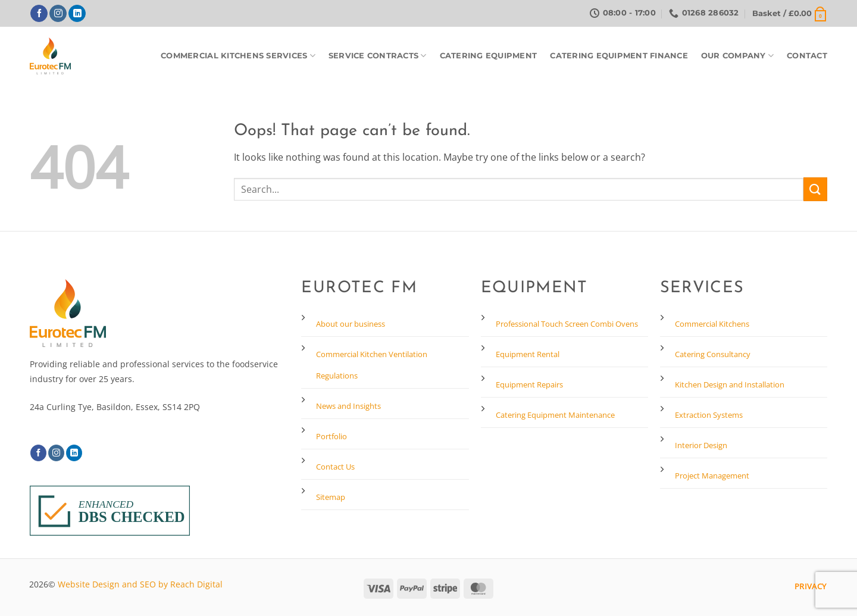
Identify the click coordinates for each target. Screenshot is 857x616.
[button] (790, 14)
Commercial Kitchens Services (238, 56)
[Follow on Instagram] (58, 14)
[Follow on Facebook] (39, 14)
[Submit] (815, 189)
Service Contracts (378, 56)
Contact (807, 56)
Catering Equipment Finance (619, 56)
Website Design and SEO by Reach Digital (140, 584)
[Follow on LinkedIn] (77, 14)
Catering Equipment (489, 56)
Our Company (737, 56)
